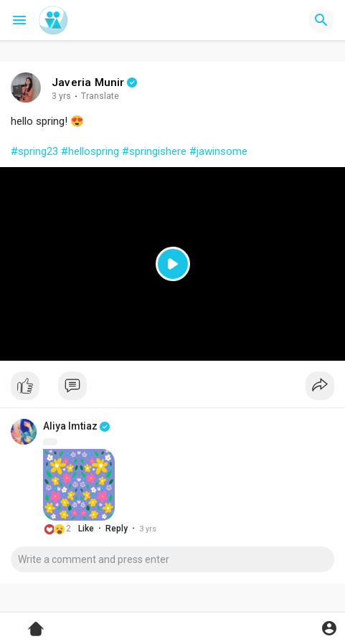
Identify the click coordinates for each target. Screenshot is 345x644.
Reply (117, 529)
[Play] (172, 264)
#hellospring (90, 151)
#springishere (154, 151)
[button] (321, 20)
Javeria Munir (88, 82)
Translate (100, 96)
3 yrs (61, 96)
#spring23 (34, 151)
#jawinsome (218, 151)
